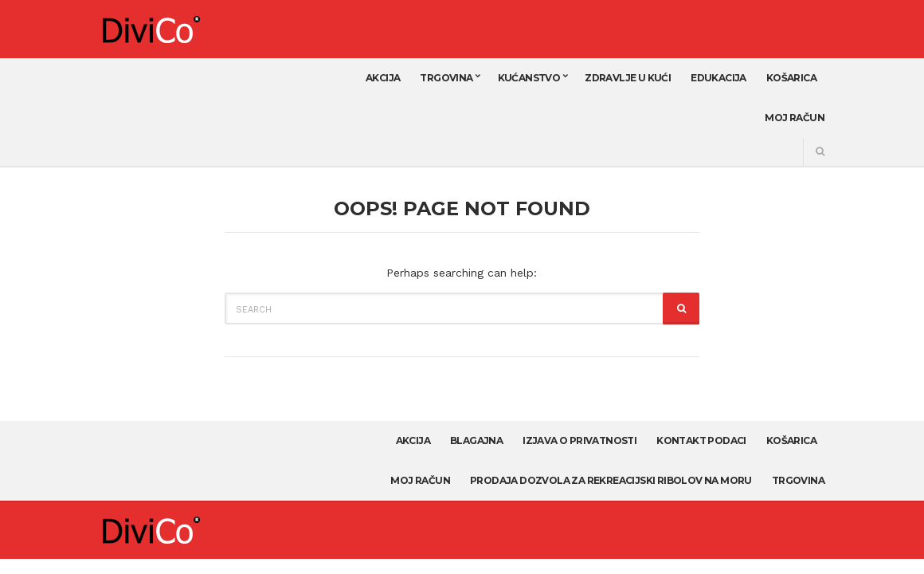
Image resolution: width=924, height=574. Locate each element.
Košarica (791, 78)
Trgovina (446, 78)
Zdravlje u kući (628, 78)
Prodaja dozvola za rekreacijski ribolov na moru (611, 480)
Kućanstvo (529, 78)
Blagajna (476, 440)
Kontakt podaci (701, 440)
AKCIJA (383, 78)
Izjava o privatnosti (579, 440)
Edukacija (718, 78)
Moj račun (795, 118)
